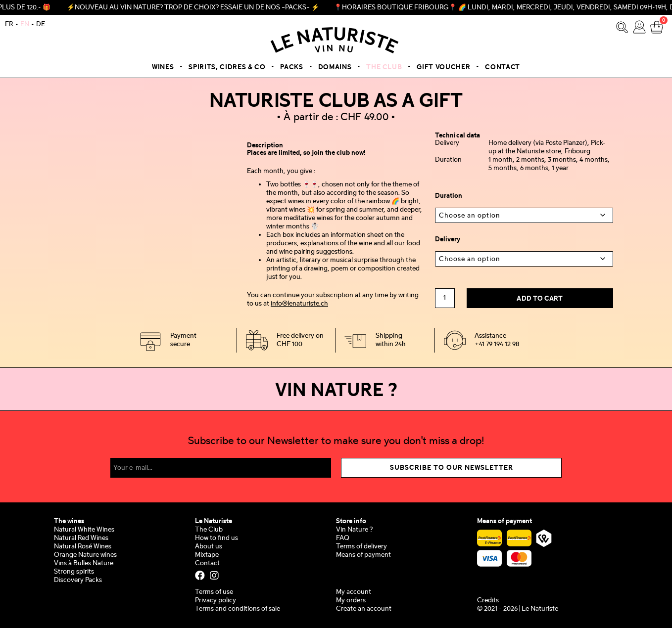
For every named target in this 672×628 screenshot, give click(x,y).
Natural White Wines (84, 530)
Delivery (448, 239)
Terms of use (214, 592)
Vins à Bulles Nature (84, 563)
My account (354, 592)
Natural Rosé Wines (83, 547)
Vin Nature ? (354, 530)
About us (209, 547)
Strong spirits (74, 572)
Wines (163, 67)
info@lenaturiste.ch (299, 304)
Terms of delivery (361, 547)
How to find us (216, 538)
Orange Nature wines (85, 555)
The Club (384, 67)
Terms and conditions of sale (238, 609)
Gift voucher (443, 67)
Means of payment (363, 555)
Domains (335, 67)
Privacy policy (216, 601)
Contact (503, 67)
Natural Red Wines (81, 538)
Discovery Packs (78, 580)
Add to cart (540, 299)
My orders (351, 601)
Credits (488, 601)
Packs (291, 67)
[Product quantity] (445, 298)
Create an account (364, 609)
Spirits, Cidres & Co (227, 67)
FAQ (343, 538)
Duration (449, 196)
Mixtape (207, 555)
